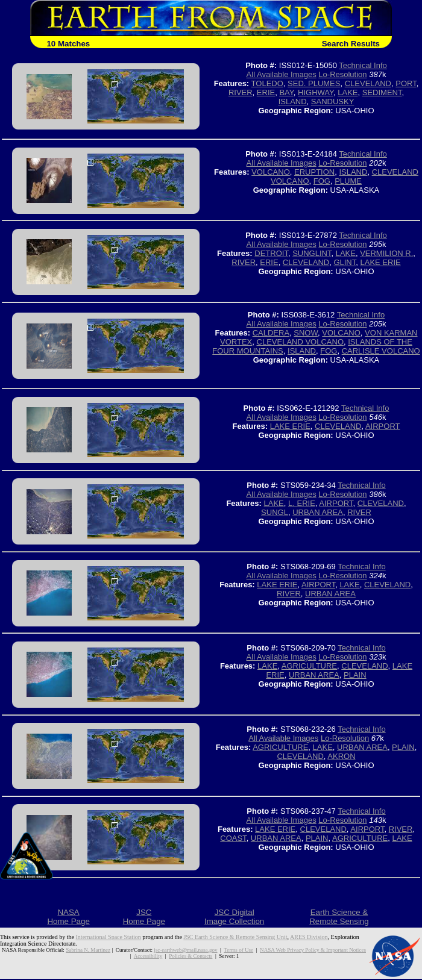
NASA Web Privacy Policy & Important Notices (313, 950)
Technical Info (363, 65)
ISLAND (293, 101)
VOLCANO (271, 172)
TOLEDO (267, 83)
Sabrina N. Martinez (88, 950)
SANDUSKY (333, 101)
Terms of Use (238, 950)
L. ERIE (302, 503)
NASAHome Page (68, 917)
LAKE (348, 92)
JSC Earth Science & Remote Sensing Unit (235, 937)
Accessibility (148, 956)
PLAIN (355, 675)
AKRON (341, 756)
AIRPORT (383, 426)
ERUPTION (314, 172)
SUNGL (275, 512)
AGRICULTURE (309, 666)
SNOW (306, 333)
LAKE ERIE (380, 262)
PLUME (348, 181)
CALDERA (271, 333)
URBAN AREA (318, 512)
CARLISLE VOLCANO (381, 351)
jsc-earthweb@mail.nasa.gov (185, 950)
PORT (406, 83)
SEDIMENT (382, 92)
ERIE (266, 92)
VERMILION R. (386, 253)
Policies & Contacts (191, 956)
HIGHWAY (316, 92)
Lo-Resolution (342, 74)
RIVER (241, 92)
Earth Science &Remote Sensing (339, 917)
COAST (233, 838)
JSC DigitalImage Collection (234, 917)
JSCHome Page (144, 917)
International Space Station (109, 937)
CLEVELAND (368, 83)
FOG (322, 181)
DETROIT (271, 253)
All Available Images (282, 74)
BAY (286, 92)
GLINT (345, 262)
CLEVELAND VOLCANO (301, 342)
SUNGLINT (312, 253)
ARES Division (309, 937)
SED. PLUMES (314, 83)
